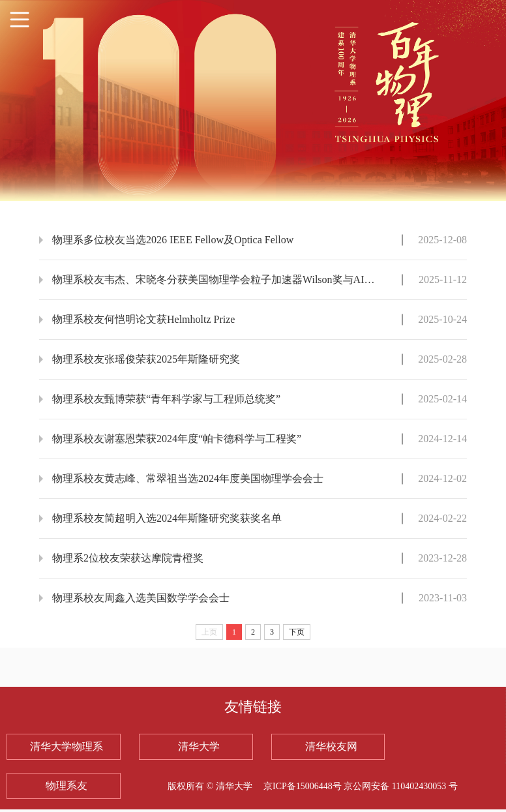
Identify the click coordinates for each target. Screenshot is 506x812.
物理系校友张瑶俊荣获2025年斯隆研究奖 (146, 359)
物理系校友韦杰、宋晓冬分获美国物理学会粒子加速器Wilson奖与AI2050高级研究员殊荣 (215, 279)
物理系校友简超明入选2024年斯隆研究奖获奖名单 (167, 518)
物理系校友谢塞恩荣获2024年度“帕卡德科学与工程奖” (177, 439)
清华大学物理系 (67, 746)
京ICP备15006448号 (303, 786)
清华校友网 (331, 746)
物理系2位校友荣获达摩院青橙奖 (128, 558)
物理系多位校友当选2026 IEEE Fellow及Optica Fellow (173, 240)
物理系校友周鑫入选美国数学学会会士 (141, 598)
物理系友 (67, 786)
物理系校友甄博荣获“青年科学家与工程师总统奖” (166, 399)
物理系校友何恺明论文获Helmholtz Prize (143, 319)
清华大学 (199, 746)
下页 (297, 632)
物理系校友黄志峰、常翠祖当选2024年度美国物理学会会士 (188, 478)
